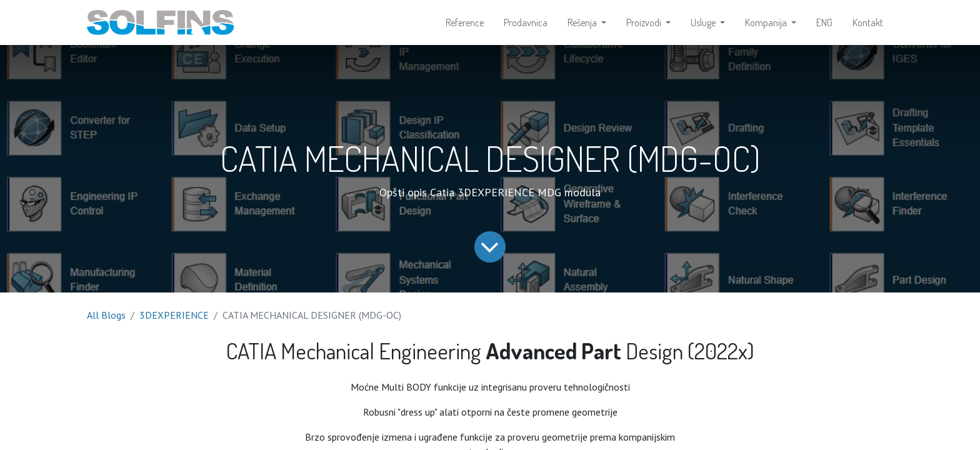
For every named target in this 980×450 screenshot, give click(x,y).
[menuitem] (465, 22)
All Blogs (106, 315)
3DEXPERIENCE (174, 315)
